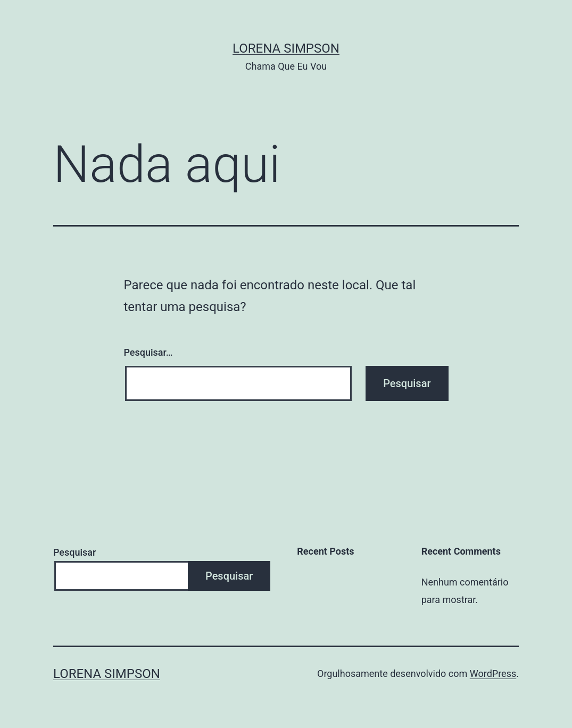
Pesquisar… (148, 352)
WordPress (493, 673)
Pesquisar (74, 552)
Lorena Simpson (286, 48)
